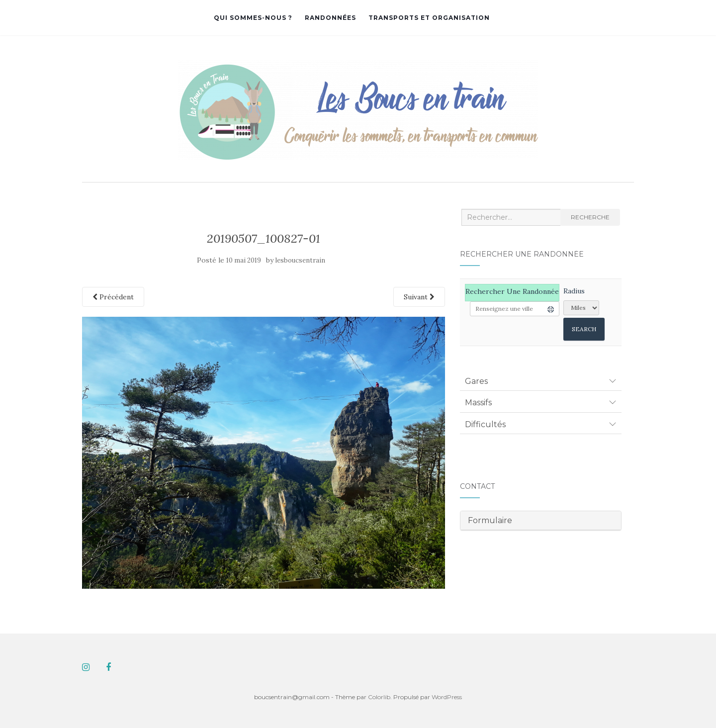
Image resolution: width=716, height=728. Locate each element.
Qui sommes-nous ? (253, 18)
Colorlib (379, 697)
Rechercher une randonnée (512, 291)
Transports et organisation (429, 18)
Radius (574, 291)
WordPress (447, 697)
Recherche (590, 217)
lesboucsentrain (300, 260)
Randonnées (330, 18)
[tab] (541, 381)
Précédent (113, 297)
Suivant (419, 297)
